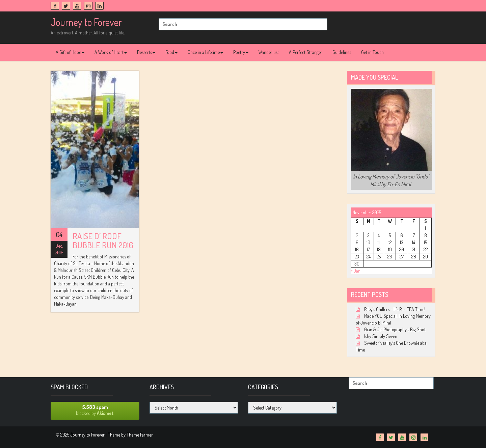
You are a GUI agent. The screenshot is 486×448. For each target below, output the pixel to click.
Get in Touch (372, 52)
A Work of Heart (111, 52)
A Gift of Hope (70, 52)
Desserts (146, 52)
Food (171, 52)
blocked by (95, 410)
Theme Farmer (140, 435)
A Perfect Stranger (306, 52)
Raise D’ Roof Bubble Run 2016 (103, 241)
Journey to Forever (86, 22)
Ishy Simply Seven (381, 336)
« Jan (356, 271)
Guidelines (342, 52)
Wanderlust (269, 52)
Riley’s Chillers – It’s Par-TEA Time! (395, 309)
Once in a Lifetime (205, 52)
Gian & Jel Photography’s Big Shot (395, 329)
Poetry (241, 52)
